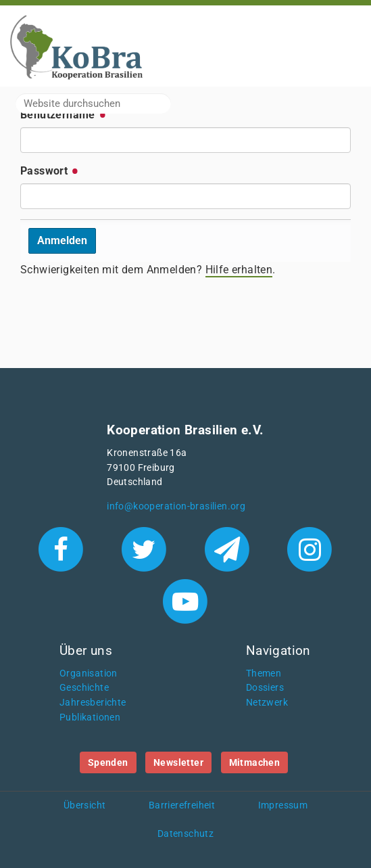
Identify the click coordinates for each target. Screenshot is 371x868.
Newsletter (178, 762)
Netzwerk (267, 703)
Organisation (89, 673)
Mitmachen (255, 762)
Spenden (108, 762)
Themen (264, 673)
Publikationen (90, 717)
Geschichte (84, 688)
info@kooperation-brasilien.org (176, 506)
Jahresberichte (93, 703)
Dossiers (265, 688)
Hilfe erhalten (239, 270)
